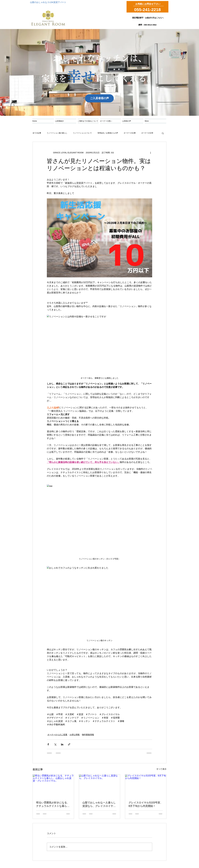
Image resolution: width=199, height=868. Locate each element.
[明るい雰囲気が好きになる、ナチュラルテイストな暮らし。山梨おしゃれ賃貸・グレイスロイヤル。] (53, 786)
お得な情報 (75, 735)
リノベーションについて (82, 133)
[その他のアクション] (150, 153)
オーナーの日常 (147, 133)
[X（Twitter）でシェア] (55, 744)
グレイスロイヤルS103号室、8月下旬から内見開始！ (146, 804)
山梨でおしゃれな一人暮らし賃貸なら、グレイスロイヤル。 (99, 804)
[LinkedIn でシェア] (62, 744)
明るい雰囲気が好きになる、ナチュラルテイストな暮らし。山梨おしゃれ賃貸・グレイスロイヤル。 (53, 804)
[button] (163, 133)
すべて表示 (161, 769)
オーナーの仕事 (130, 133)
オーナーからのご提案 (57, 735)
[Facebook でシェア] (48, 744)
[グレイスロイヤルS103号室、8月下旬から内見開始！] (146, 786)
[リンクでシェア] (69, 744)
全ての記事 (37, 133)
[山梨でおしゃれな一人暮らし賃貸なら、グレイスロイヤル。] (100, 786)
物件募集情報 (88, 735)
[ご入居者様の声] (99, 98)
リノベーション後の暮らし (57, 133)
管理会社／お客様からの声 (108, 133)
